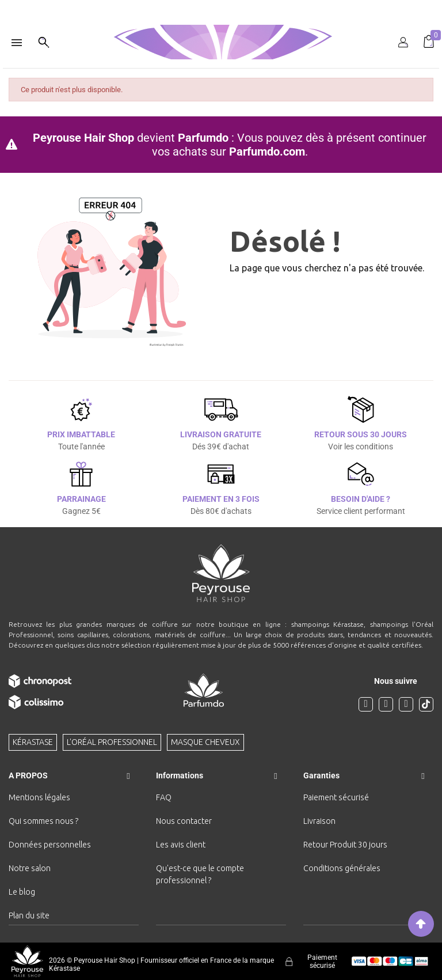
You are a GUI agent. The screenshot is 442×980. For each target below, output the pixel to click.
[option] (221, 5)
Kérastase (33, 742)
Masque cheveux (205, 742)
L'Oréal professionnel (112, 742)
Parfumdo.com (267, 152)
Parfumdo (203, 138)
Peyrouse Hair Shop (83, 138)
